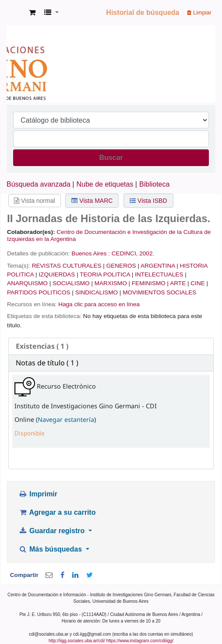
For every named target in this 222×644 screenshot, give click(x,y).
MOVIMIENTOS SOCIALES (159, 292)
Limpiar (199, 12)
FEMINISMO (149, 283)
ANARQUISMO (27, 283)
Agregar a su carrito (57, 512)
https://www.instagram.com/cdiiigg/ (140, 641)
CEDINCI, (125, 253)
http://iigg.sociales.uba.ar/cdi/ (77, 641)
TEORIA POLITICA (105, 274)
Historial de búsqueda (143, 12)
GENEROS (121, 266)
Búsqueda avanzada (39, 184)
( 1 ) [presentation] (42, 346)
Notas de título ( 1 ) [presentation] (47, 363)
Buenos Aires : (91, 253)
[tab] (111, 346)
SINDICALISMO (97, 292)
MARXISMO (111, 283)
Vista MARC (92, 201)
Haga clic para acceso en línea (99, 304)
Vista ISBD (148, 201)
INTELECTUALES (159, 274)
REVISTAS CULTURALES (67, 266)
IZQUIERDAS (57, 274)
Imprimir (38, 494)
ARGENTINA (158, 266)
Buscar (111, 157)
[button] (32, 13)
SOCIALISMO (71, 283)
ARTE (178, 283)
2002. (147, 253)
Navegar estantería (66, 419)
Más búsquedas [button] (51, 549)
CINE (197, 283)
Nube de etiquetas (105, 184)
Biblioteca (154, 184)
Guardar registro (53, 531)
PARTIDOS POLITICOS (39, 292)
